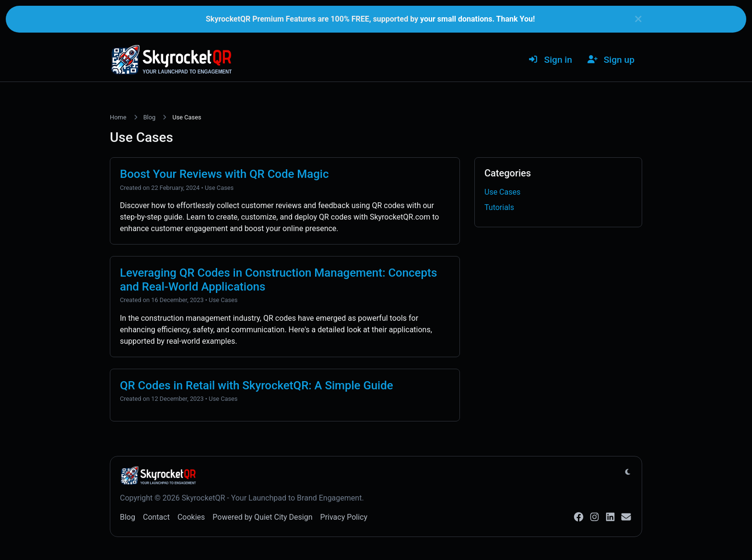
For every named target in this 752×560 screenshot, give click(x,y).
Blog (150, 117)
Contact (156, 517)
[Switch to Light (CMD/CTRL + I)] (628, 472)
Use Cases (219, 188)
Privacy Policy (344, 517)
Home (118, 117)
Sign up (611, 60)
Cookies (191, 517)
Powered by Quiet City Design (262, 517)
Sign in (550, 60)
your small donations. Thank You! (477, 19)
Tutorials (499, 207)
